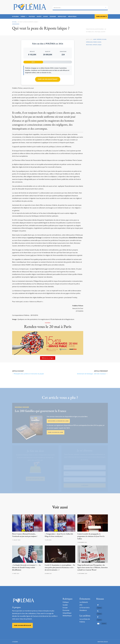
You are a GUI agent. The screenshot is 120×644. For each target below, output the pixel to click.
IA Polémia (15, 17)
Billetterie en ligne (48, 358)
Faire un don (101, 16)
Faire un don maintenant (48, 79)
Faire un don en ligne (56, 438)
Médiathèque (72, 17)
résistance (89, 45)
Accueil (14, 22)
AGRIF (95, 39)
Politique (32, 17)
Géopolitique (62, 17)
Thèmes (23, 17)
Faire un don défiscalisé (22, 625)
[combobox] (80, 8)
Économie (53, 17)
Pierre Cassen (97, 42)
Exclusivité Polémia (98, 29)
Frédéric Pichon (102, 39)
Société (39, 17)
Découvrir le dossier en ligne (58, 426)
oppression (89, 42)
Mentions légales (103, 642)
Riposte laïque (97, 45)
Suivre (99, 608)
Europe (46, 17)
